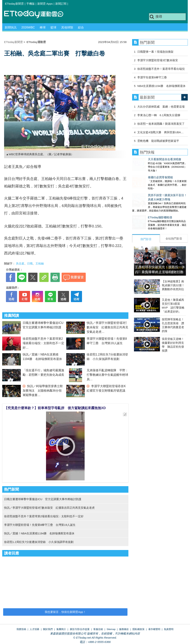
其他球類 (67, 27)
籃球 (53, 27)
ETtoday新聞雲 (14, 4)
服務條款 (124, 629)
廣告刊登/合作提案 (80, 629)
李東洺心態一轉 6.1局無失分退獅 (159, 115)
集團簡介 (61, 629)
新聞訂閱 (61, 4)
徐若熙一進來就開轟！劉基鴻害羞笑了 (161, 124)
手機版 (31, 4)
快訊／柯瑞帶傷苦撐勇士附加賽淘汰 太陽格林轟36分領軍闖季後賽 (43, 391)
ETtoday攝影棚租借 (144, 210)
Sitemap (111, 629)
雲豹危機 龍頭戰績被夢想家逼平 (158, 141)
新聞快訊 (11, 27)
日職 (30, 263)
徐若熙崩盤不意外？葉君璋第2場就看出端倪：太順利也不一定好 (43, 343)
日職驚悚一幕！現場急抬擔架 (155, 52)
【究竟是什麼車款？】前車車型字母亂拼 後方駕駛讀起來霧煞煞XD (55, 408)
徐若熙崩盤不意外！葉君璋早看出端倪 (161, 69)
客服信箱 (98, 629)
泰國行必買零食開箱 (145, 174)
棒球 (43, 27)
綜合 (81, 27)
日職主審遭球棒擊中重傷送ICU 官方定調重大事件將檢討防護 (43, 499)
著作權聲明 (154, 629)
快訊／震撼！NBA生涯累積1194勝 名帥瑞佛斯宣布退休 (39, 533)
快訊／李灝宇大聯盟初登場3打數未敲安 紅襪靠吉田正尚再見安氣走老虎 (107, 327)
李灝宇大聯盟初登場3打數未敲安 (158, 60)
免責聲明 (169, 629)
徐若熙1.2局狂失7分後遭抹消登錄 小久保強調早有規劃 (39, 542)
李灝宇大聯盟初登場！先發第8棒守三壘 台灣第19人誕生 (40, 525)
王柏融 (40, 263)
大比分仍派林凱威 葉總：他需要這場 (161, 107)
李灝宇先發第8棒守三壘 (152, 77)
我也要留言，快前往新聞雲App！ (65, 612)
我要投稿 (21, 629)
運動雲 (37, 14)
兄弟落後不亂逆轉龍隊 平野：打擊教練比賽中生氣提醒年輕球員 (107, 375)
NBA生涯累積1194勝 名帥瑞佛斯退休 (161, 86)
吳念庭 (20, 263)
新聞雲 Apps (45, 4)
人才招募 (35, 629)
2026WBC (28, 27)
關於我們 (48, 629)
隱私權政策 (139, 629)
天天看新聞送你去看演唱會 (149, 159)
